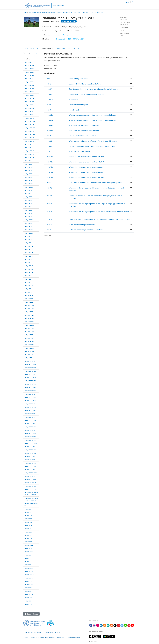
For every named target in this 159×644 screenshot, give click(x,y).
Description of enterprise (79, 105)
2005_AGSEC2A (29, 65)
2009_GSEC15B (28, 571)
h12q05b (50, 120)
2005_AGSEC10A (29, 118)
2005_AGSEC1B (29, 62)
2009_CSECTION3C (30, 384)
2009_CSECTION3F (30, 394)
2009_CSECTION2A (30, 364)
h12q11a (50, 157)
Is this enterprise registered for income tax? (86, 230)
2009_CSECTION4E (30, 430)
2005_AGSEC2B (29, 72)
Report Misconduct (73, 638)
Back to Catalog (31, 614)
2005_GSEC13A (28, 249)
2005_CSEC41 (28, 190)
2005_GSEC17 (28, 282)
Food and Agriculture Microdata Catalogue (41, 12)
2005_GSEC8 (28, 223)
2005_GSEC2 (28, 197)
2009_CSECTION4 (29, 414)
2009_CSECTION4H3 (30, 443)
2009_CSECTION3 (29, 374)
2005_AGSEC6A (29, 98)
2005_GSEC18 (28, 289)
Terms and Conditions (47, 638)
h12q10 (49, 152)
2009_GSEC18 (28, 598)
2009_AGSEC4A (29, 312)
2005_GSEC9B (28, 233)
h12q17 (49, 219)
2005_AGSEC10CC (30, 135)
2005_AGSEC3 (28, 79)
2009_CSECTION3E (30, 391)
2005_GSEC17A (28, 286)
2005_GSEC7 (28, 213)
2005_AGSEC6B (29, 102)
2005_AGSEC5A (29, 89)
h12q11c (50, 167)
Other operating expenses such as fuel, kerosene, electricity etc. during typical (99, 219)
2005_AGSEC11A (29, 138)
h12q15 (49, 204)
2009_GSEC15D (28, 581)
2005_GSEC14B (28, 266)
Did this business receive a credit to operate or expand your (92, 146)
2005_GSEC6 (28, 210)
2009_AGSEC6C (29, 332)
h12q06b (50, 131)
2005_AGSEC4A (29, 82)
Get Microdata (69, 21)
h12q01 (49, 89)
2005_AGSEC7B (29, 108)
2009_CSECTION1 (29, 361)
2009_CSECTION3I (29, 404)
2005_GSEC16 (28, 279)
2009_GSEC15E (28, 585)
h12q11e (50, 178)
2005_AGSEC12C (29, 154)
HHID (49, 84)
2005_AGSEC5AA (29, 92)
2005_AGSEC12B (29, 151)
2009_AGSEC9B (29, 345)
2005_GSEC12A (28, 243)
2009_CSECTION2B (30, 368)
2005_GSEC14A (28, 263)
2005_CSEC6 (28, 177)
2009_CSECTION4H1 (30, 440)
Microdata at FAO (59, 6)
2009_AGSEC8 (28, 338)
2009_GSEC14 (28, 565)
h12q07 (50, 136)
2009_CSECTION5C (30, 486)
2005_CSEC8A (28, 184)
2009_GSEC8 (28, 539)
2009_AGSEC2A (29, 299)
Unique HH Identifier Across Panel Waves (85, 84)
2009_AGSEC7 (28, 335)
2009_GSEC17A (28, 594)
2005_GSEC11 (28, 240)
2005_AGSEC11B (29, 141)
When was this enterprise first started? (84, 125)
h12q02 (50, 94)
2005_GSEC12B (28, 246)
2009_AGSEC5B (29, 322)
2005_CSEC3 (28, 167)
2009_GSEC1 (28, 509)
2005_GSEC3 (28, 200)
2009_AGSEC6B (29, 328)
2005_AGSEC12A (29, 148)
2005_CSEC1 (28, 161)
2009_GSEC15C (28, 578)
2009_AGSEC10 (28, 358)
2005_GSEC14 (28, 259)
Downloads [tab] (61, 49)
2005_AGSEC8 (28, 112)
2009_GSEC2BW (29, 519)
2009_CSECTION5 (29, 476)
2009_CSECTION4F (30, 433)
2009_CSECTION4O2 (30, 473)
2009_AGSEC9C (29, 348)
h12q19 (49, 230)
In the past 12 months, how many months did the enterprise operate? (96, 183)
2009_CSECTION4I (29, 447)
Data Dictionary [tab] (47, 49)
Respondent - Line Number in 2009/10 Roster (87, 94)
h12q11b (50, 162)
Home (25, 12)
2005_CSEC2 (28, 164)
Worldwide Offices (52, 632)
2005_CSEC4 (28, 171)
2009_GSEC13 (28, 562)
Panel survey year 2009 (78, 79)
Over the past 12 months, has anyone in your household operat (93, 89)
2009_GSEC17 (28, 591)
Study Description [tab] (31, 49)
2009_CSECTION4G (30, 437)
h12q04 (50, 110)
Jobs (26, 638)
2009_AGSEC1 (28, 292)
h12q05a (50, 115)
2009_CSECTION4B (30, 420)
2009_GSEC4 (28, 525)
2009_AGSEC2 (28, 295)
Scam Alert (61, 638)
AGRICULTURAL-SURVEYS (64, 12)
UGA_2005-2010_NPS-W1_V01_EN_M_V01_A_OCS (88, 12)
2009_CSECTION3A (30, 378)
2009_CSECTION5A (30, 480)
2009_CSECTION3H (30, 401)
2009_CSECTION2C (30, 371)
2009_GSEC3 (28, 522)
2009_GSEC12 (28, 558)
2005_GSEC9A (28, 230)
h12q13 (49, 188)
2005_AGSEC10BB (29, 128)
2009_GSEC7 (28, 535)
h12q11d (50, 172)
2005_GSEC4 (28, 203)
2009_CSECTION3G (30, 397)
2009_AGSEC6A (29, 325)
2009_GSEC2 (28, 512)
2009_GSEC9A (28, 545)
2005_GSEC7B (28, 220)
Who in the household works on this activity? (86, 157)
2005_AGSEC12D (29, 158)
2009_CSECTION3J (30, 407)
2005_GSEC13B (28, 253)
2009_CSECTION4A (30, 417)
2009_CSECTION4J (30, 450)
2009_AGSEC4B (29, 315)
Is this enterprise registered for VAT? (83, 225)
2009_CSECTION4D (30, 427)
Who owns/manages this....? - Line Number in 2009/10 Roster (93, 115)
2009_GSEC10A (28, 552)
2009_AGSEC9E (29, 355)
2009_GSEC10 (28, 548)
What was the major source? (80, 152)
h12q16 (49, 212)
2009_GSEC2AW (29, 516)
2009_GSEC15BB (29, 575)
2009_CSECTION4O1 (30, 470)
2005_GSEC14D (28, 272)
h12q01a (50, 99)
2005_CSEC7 (28, 180)
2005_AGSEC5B (29, 95)
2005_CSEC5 (28, 174)
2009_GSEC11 (28, 555)
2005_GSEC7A (28, 217)
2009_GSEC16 (28, 588)
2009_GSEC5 (28, 529)
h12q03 (50, 105)
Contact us (34, 638)
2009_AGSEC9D (29, 351)
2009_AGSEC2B (29, 302)
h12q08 (50, 141)
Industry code (74, 110)
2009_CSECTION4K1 (30, 453)
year (49, 79)
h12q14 (49, 196)
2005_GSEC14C (29, 269)
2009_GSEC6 (28, 532)
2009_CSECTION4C (30, 424)
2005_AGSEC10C (29, 131)
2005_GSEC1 (28, 194)
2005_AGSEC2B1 (29, 75)
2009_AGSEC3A (29, 305)
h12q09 (50, 146)
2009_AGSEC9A (29, 341)
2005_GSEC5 (28, 207)
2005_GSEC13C (29, 256)
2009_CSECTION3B (30, 381)
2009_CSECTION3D (30, 387)
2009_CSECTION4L (30, 460)
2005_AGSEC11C (29, 144)
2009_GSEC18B (28, 604)
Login (127, 2)
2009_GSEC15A (28, 568)
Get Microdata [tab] (74, 49)
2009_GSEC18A (28, 601)
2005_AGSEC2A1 (29, 69)
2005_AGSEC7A (29, 105)
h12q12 (49, 183)
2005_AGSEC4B (29, 85)
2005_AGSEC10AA (29, 121)
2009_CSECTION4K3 (30, 457)
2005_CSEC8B (28, 187)
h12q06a (50, 125)
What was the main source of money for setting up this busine (93, 141)
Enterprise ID (74, 99)
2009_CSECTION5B (30, 483)
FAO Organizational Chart (34, 632)
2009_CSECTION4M (30, 463)
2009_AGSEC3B (29, 309)
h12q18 (49, 225)
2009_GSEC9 (28, 542)
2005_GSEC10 (28, 236)
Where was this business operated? (83, 136)
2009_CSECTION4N (30, 466)
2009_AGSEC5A (29, 318)
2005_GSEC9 (28, 226)
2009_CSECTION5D (30, 489)
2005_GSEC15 (28, 276)
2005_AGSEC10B (29, 125)
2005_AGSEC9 (28, 115)
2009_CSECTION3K (30, 410)
